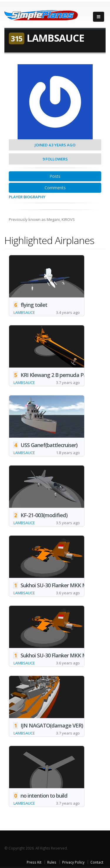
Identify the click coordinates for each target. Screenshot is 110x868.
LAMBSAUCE (24, 312)
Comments (55, 188)
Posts (55, 176)
